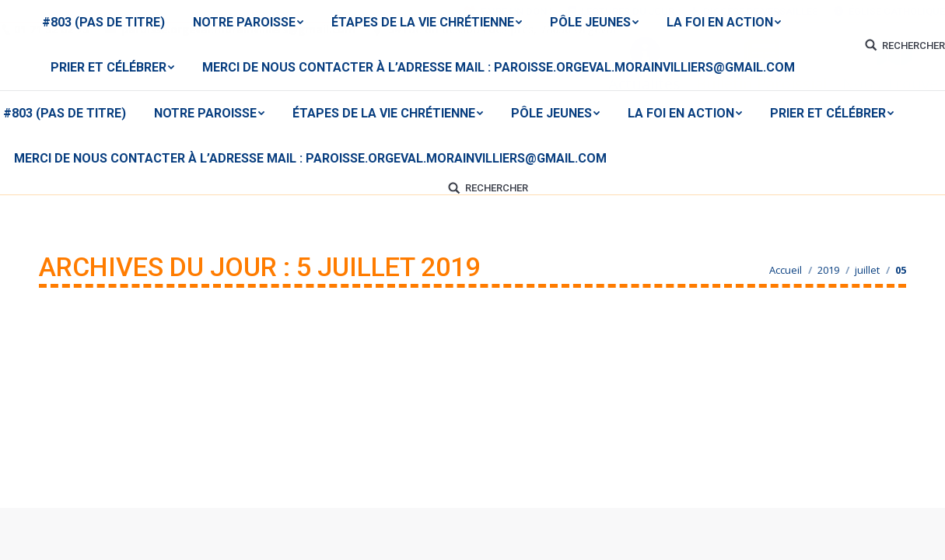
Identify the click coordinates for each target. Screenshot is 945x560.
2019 (828, 270)
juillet (867, 270)
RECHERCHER (497, 188)
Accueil (786, 270)
